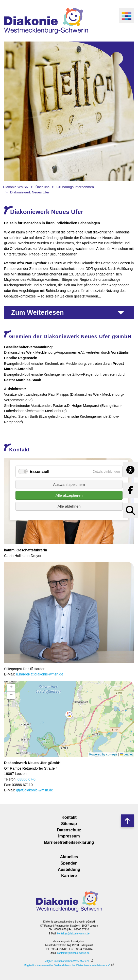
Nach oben (127, 821)
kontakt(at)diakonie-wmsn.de (73, 934)
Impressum (69, 836)
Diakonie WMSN (16, 187)
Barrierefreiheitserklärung (69, 842)
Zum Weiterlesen (38, 312)
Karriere (69, 876)
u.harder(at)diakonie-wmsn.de (40, 674)
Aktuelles (69, 857)
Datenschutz (69, 830)
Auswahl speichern (69, 484)
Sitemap (69, 824)
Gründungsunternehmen (75, 187)
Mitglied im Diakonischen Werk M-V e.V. (67, 961)
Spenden (69, 863)
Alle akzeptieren (69, 495)
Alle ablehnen (69, 506)
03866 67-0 (27, 779)
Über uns (42, 187)
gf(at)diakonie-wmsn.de (34, 790)
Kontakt (69, 817)
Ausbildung (69, 869)
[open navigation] (126, 16)
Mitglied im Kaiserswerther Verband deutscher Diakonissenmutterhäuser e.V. (67, 965)
